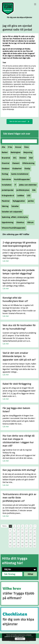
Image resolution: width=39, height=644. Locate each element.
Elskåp (27, 169)
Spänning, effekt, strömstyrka (14, 217)
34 (30, 539)
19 (26, 533)
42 (35, 543)
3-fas (9, 147)
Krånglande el (7, 196)
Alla (3, 147)
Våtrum (30, 223)
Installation (6, 185)
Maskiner (5, 201)
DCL (14, 158)
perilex (30, 201)
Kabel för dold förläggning (17, 384)
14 (35, 530)
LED (28, 196)
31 (18, 539)
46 (22, 546)
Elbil (30, 158)
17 (18, 533)
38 (18, 543)
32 (22, 539)
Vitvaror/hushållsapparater (13, 228)
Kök (33, 190)
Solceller (15, 206)
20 (30, 533)
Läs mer (6, 261)
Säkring (5, 206)
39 (22, 543)
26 (26, 536)
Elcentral (5, 163)
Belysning (27, 153)
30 (14, 539)
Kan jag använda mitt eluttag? (19, 470)
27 (30, 536)
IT (15, 185)
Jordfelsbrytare (22, 190)
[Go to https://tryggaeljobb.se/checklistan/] (19, 619)
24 (18, 536)
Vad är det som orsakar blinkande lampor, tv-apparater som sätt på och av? (19, 356)
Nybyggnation (18, 201)
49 (35, 546)
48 (30, 546)
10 (18, 530)
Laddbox (20, 196)
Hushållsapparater (21, 180)
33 (26, 539)
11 (22, 530)
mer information (29, 637)
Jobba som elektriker (27, 185)
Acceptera (20, 639)
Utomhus (20, 223)
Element (15, 163)
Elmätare (5, 169)
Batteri (4, 153)
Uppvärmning (7, 223)
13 (30, 530)
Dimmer (22, 158)
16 (14, 533)
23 (14, 536)
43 (10, 546)
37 (14, 543)
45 (18, 546)
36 (10, 543)
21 (35, 533)
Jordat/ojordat (7, 190)
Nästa (4, 526)
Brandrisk (5, 158)
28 (35, 536)
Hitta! (30, 574)
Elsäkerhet (16, 169)
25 (22, 536)
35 (35, 539)
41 (30, 543)
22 (10, 536)
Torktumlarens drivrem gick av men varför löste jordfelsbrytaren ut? (19, 498)
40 (26, 543)
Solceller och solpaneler (11, 212)
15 (10, 533)
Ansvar (18, 147)
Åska (26, 147)
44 (14, 546)
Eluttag (4, 174)
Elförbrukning (28, 163)
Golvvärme (6, 180)
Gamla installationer (19, 174)
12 (26, 530)
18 (22, 533)
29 (10, 539)
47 (26, 546)
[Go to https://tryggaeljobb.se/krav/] (19, 593)
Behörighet (15, 153)
